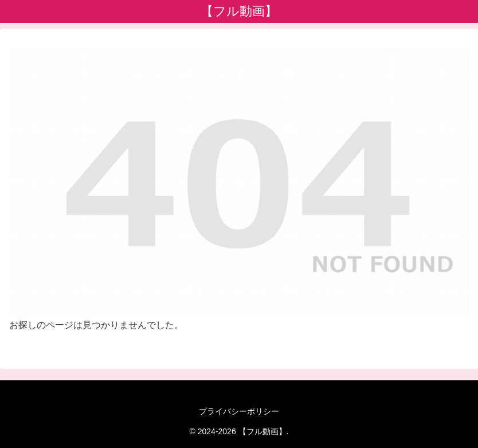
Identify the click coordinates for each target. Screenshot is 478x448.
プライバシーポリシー (239, 411)
